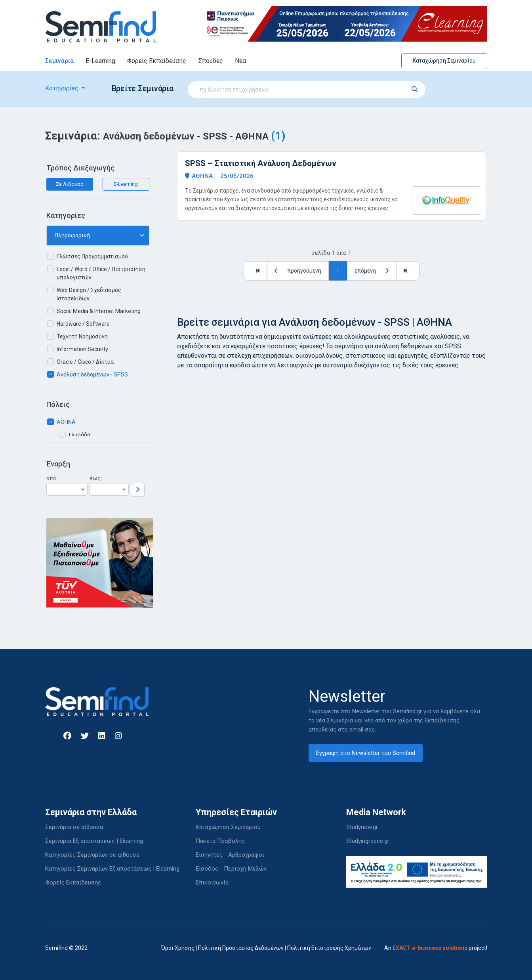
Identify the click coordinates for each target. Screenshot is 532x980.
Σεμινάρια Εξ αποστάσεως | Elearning (94, 841)
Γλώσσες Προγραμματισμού (92, 256)
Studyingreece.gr (368, 841)
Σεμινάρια (59, 61)
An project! (436, 948)
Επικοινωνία (212, 883)
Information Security (82, 349)
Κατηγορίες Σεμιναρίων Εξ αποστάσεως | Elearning (112, 869)
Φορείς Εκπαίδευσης (157, 61)
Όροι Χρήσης (178, 948)
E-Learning (100, 61)
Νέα (240, 61)
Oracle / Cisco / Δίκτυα (85, 362)
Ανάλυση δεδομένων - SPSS (92, 374)
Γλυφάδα (80, 435)
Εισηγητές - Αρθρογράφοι (230, 855)
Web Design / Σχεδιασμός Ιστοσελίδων (89, 294)
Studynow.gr (362, 827)
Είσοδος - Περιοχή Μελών (231, 869)
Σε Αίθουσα (70, 184)
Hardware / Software (83, 324)
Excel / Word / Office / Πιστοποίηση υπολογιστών (101, 273)
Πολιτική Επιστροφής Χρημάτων (329, 948)
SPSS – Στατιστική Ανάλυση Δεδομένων (261, 163)
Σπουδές (211, 61)
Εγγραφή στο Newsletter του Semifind (366, 753)
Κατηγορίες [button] (63, 88)
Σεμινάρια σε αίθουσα (74, 827)
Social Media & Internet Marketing (99, 311)
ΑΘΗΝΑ (66, 422)
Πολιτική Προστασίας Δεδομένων (241, 948)
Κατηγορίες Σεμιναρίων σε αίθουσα (92, 855)
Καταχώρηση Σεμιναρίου (444, 61)
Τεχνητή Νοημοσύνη (82, 336)
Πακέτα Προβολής (220, 841)
